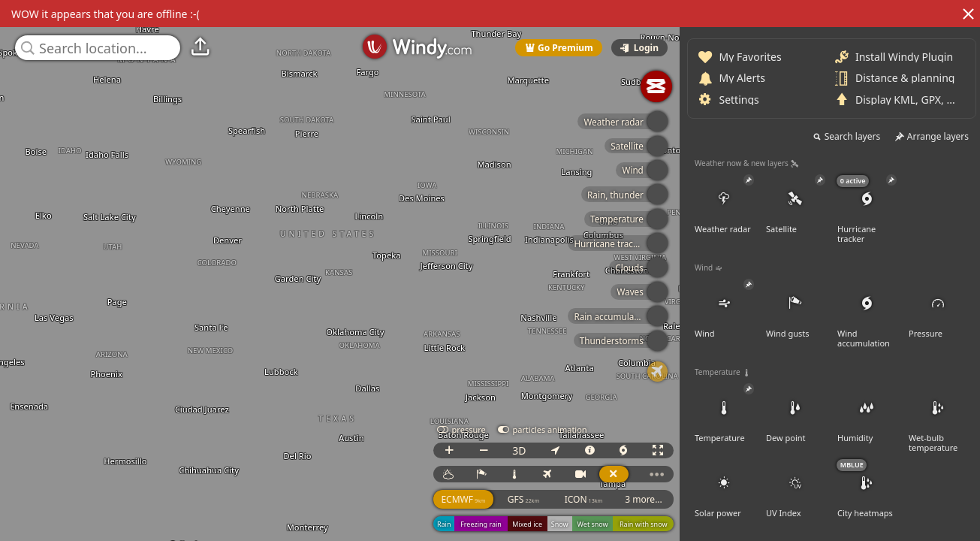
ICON (884, 499)
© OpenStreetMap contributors (918, 536)
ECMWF (763, 499)
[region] (490, 270)
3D (819, 450)
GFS (824, 499)
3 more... (944, 499)
